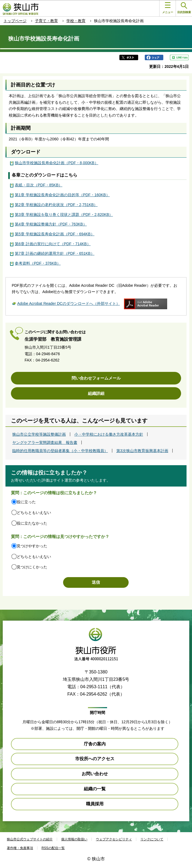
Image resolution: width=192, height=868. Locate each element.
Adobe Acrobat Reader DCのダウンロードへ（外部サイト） (69, 303)
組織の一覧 (95, 789)
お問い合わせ (95, 774)
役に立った (26, 502)
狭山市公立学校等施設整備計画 (39, 434)
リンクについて (152, 839)
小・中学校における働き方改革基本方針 (109, 434)
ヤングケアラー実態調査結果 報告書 (45, 442)
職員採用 (95, 804)
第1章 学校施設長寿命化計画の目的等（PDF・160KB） (62, 195)
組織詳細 (96, 393)
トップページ (15, 21)
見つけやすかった (32, 546)
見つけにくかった (32, 567)
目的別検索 (184, 8)
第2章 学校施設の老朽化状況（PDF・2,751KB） (56, 205)
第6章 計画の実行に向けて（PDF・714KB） (53, 244)
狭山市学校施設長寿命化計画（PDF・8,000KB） (57, 163)
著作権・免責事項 (20, 848)
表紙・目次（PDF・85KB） (39, 185)
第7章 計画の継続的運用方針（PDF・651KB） (55, 253)
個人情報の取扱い (74, 839)
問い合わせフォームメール (96, 378)
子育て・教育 (46, 21)
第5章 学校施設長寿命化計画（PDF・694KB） (55, 234)
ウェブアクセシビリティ (114, 839)
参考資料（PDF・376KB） (38, 263)
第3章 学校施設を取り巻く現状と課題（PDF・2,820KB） (64, 215)
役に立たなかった (32, 523)
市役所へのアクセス (95, 759)
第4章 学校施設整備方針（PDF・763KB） (51, 224)
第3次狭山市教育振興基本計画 (142, 451)
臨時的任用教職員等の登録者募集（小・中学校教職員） (60, 451)
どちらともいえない (34, 513)
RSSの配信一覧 (53, 848)
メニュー (168, 8)
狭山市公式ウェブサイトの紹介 (30, 839)
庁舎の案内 (95, 744)
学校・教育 (76, 21)
